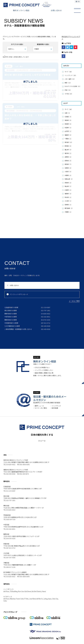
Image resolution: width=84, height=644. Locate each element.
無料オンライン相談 (21, 10)
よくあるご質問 (74, 301)
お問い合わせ (56, 10)
